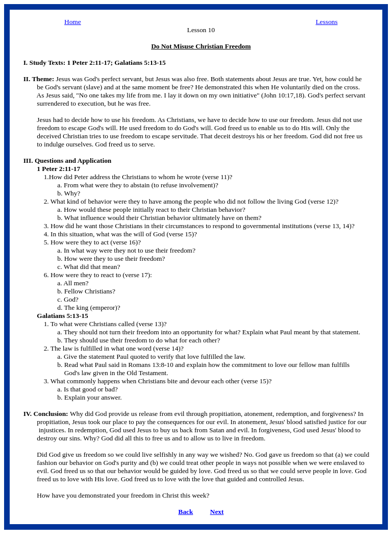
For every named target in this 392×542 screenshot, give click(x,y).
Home (73, 22)
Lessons (326, 22)
